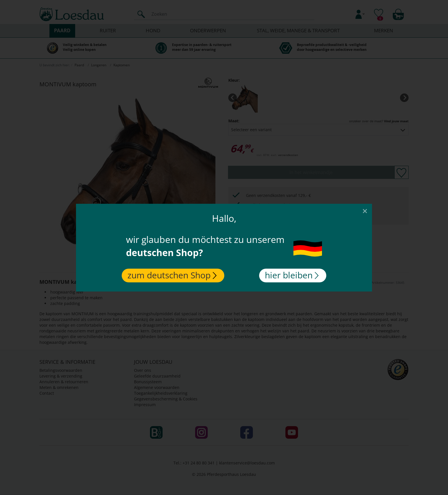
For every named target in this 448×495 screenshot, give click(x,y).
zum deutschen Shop (172, 275)
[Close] (365, 211)
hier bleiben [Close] (292, 275)
